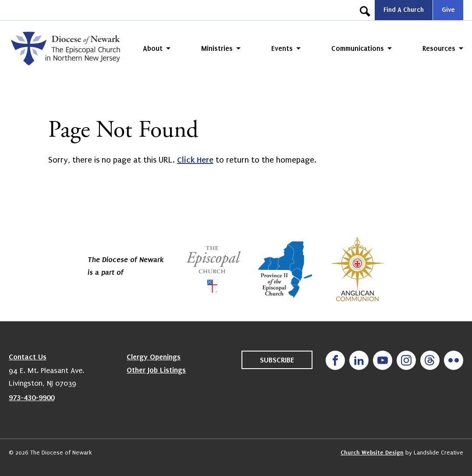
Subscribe (277, 360)
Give (448, 10)
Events (282, 48)
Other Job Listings (156, 370)
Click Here (195, 160)
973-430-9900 (32, 398)
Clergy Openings (154, 357)
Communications (358, 48)
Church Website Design (372, 453)
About (153, 48)
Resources (439, 48)
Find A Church (404, 10)
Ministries (217, 48)
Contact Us (28, 357)
